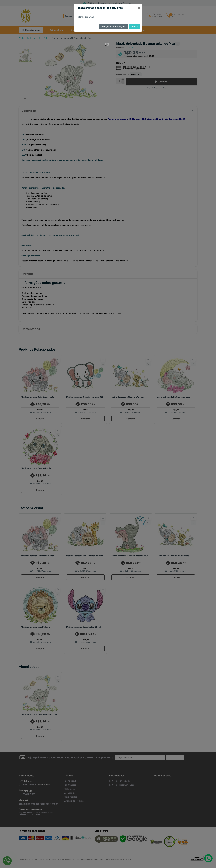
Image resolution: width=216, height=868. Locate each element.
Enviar (135, 27)
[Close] (139, 8)
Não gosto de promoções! (114, 27)
